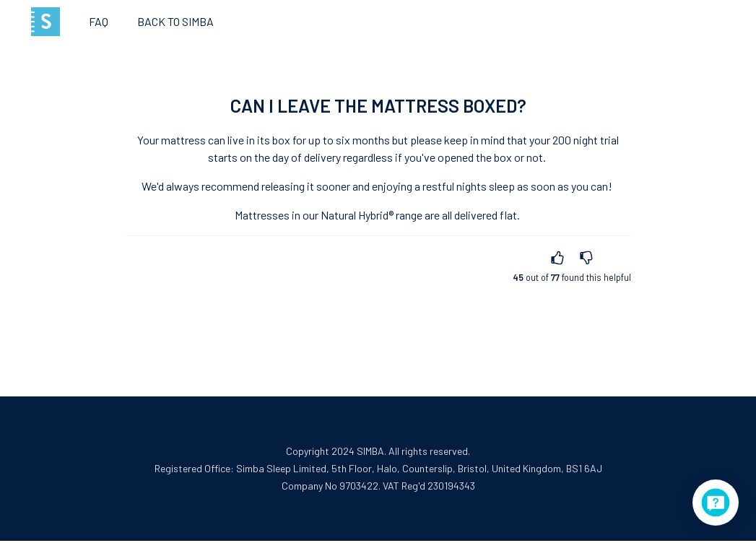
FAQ (99, 21)
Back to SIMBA (175, 21)
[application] (716, 503)
